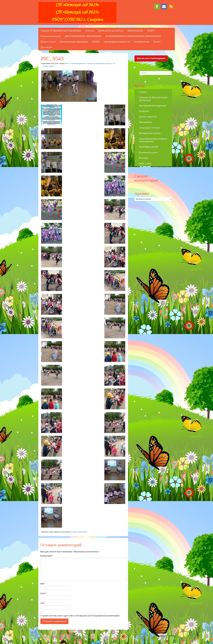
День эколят (46, 47)
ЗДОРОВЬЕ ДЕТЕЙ (149, 147)
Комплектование (135, 31)
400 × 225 (69, 63)
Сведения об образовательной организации (61, 31)
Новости (89, 31)
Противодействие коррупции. (153, 106)
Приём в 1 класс (48, 42)
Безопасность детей (148, 152)
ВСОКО (96, 42)
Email (43, 593)
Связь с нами (145, 163)
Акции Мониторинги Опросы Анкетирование (153, 140)
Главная (143, 92)
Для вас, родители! (148, 117)
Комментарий (47, 556)
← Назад (45, 66)
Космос (157, 42)
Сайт (42, 603)
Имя (43, 584)
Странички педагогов (51, 36)
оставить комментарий (79, 532)
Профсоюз (144, 111)
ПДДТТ (151, 31)
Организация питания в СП (117, 42)
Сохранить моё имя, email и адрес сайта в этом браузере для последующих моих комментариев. (80, 616)
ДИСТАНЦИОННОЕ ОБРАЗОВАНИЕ (83, 36)
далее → (52, 66)
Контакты (144, 158)
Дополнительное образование (74, 42)
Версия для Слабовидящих (151, 58)
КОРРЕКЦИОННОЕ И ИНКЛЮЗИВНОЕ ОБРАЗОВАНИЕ (133, 36)
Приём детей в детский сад (110, 31)
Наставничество (142, 42)
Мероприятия (146, 122)
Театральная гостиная (149, 128)
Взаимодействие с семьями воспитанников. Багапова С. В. (94, 63)
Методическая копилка (150, 133)
